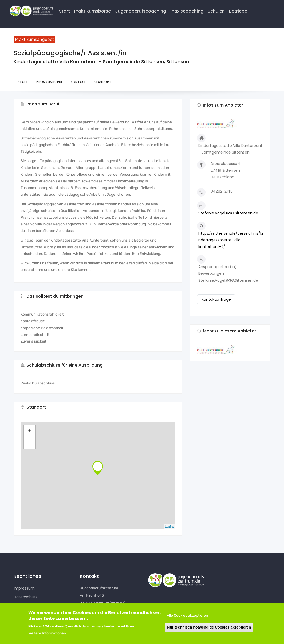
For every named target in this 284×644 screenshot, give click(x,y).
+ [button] (30, 431)
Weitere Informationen (47, 633)
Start (64, 11)
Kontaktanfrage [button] (216, 299)
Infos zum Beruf (49, 82)
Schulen (216, 11)
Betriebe (238, 11)
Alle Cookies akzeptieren (187, 616)
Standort (102, 82)
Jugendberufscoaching (141, 11)
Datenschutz (26, 597)
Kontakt (78, 82)
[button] (230, 350)
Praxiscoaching (187, 11)
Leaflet (169, 527)
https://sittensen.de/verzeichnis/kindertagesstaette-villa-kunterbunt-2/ (231, 240)
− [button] (30, 443)
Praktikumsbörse (92, 11)
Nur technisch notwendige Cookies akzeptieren (209, 627)
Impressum (24, 588)
